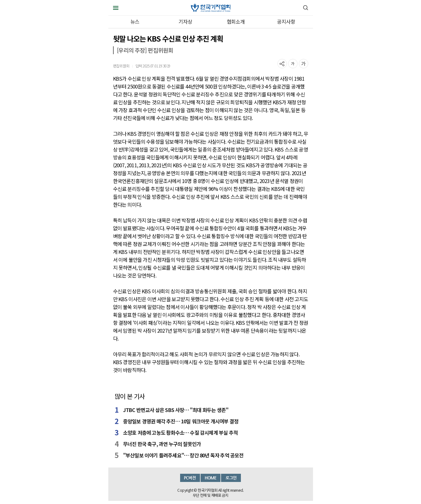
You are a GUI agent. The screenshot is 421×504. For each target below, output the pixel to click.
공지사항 (286, 21)
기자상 (185, 21)
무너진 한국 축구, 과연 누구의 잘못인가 (162, 444)
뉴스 (135, 21)
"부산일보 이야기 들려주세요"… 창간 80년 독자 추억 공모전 (183, 455)
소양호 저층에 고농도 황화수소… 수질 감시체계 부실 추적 (180, 432)
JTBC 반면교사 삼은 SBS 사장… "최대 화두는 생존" (176, 410)
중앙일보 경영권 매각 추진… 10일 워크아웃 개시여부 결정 (181, 421)
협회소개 (236, 21)
